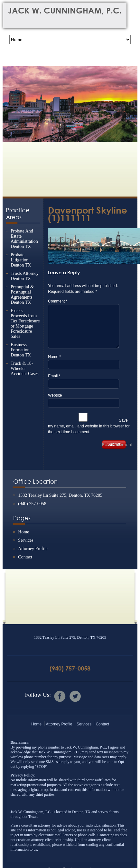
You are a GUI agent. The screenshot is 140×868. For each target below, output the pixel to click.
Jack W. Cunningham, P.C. (65, 10)
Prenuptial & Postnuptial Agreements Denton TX (22, 295)
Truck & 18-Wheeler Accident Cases (25, 368)
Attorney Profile (33, 549)
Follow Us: (38, 695)
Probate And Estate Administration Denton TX (24, 239)
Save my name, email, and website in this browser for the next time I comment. (89, 426)
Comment (58, 301)
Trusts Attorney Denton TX (25, 276)
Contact (25, 557)
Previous (11, 100)
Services (26, 540)
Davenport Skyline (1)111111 (88, 214)
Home (23, 532)
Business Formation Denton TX (21, 350)
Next (129, 100)
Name (54, 357)
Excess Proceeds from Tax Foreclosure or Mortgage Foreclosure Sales (25, 324)
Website (55, 395)
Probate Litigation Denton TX (21, 260)
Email (54, 376)
